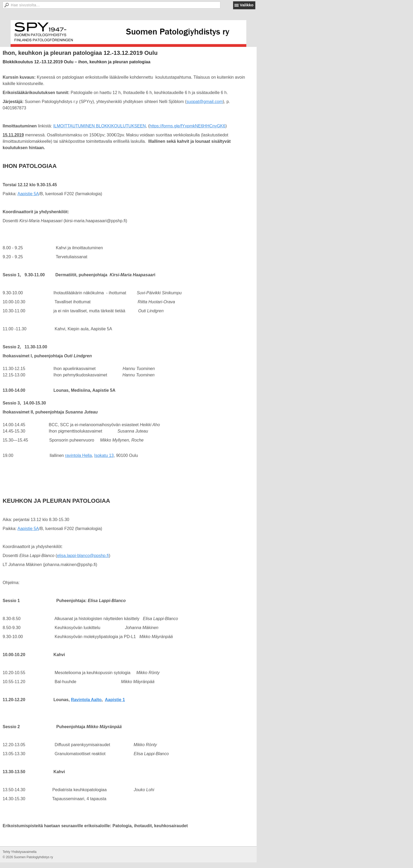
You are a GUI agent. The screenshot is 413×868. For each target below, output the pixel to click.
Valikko (247, 5)
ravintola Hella (78, 455)
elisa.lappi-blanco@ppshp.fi (83, 556)
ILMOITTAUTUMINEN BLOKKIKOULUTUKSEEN (99, 126)
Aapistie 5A (28, 194)
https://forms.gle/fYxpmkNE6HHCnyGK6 (187, 126)
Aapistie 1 (115, 700)
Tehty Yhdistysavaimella (20, 852)
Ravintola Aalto (86, 700)
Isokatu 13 (104, 455)
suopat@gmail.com (205, 102)
